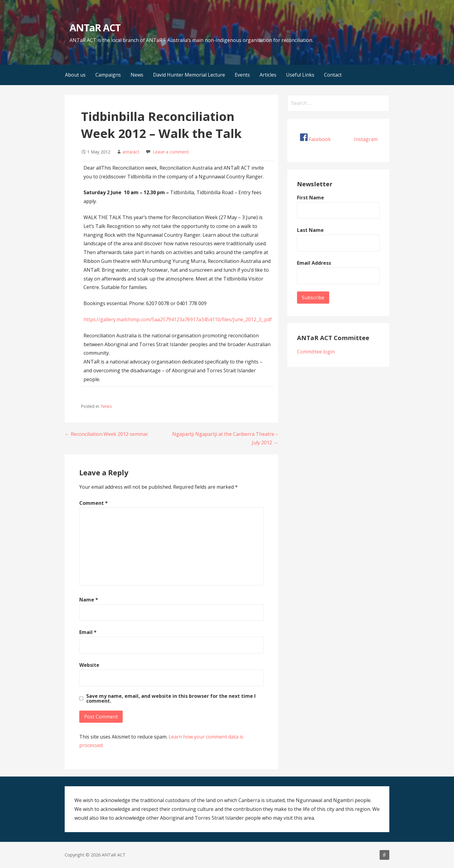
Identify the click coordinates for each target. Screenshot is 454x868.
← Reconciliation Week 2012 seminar (106, 434)
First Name (311, 198)
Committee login (316, 352)
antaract (131, 152)
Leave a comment (171, 152)
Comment (94, 503)
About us (75, 75)
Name (89, 600)
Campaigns (108, 75)
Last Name (310, 230)
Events (242, 75)
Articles (268, 75)
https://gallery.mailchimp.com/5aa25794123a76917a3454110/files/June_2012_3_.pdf (178, 319)
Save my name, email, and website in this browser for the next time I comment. (171, 698)
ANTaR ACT (95, 28)
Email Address (314, 263)
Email (88, 632)
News (137, 75)
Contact (333, 75)
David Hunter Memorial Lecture (189, 75)
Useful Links (300, 75)
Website (89, 665)
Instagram (366, 139)
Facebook (320, 139)
